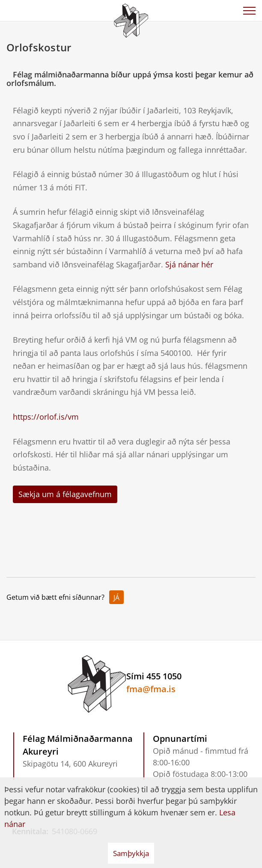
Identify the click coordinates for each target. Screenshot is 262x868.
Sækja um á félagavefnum (65, 494)
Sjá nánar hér (189, 264)
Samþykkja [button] (131, 853)
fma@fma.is (151, 689)
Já (116, 598)
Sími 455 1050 (154, 676)
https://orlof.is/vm (46, 417)
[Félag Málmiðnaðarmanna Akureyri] (131, 19)
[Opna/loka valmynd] (249, 11)
